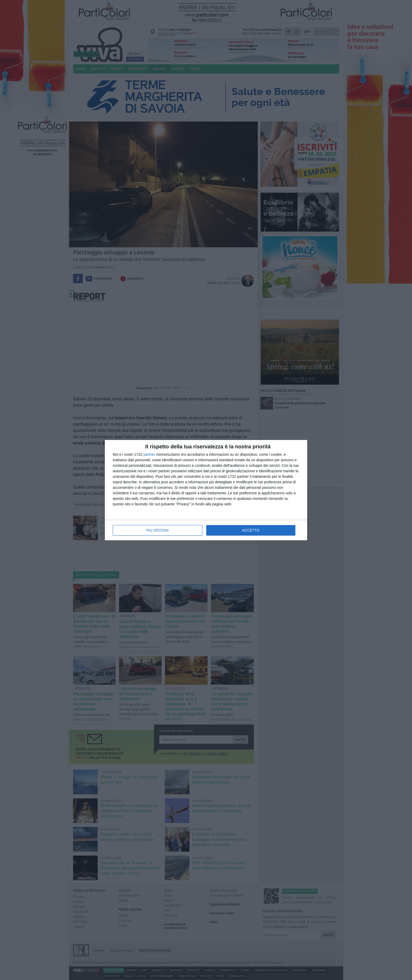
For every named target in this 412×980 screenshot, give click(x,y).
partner (149, 454)
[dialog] (206, 490)
